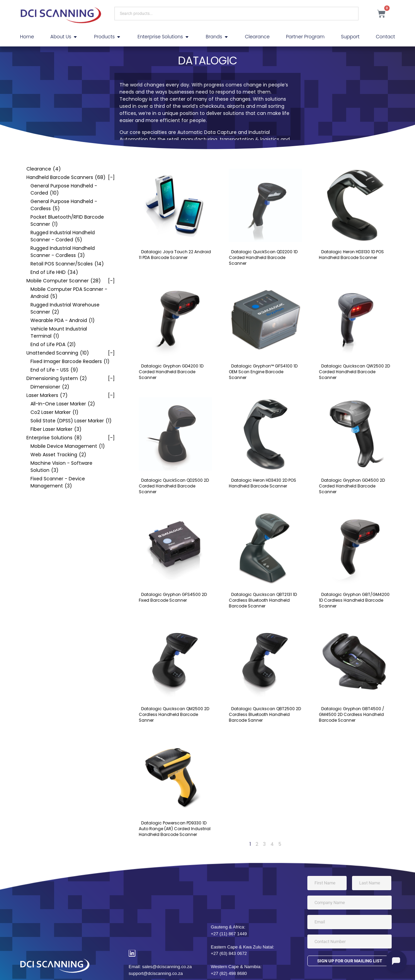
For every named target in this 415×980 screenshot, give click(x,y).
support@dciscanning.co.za (156, 973)
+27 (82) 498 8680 (229, 973)
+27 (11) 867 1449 (229, 934)
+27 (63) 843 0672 (229, 953)
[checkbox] (67, 169)
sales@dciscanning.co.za (167, 967)
